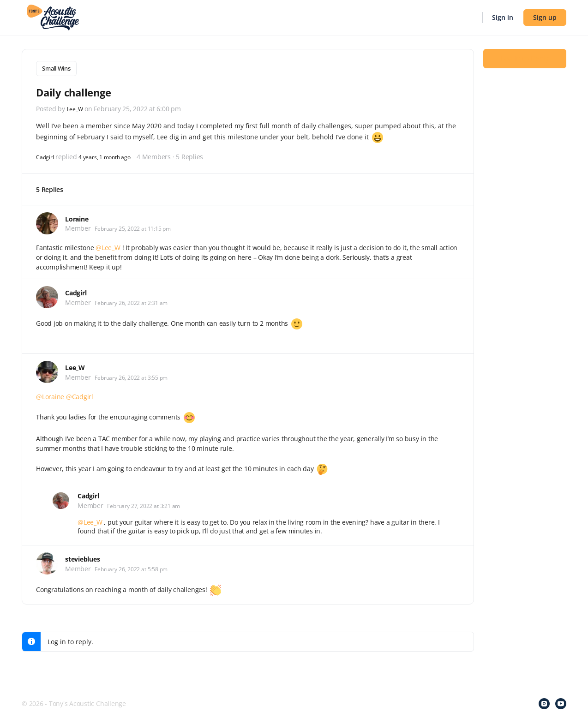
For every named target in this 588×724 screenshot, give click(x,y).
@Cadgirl (80, 395)
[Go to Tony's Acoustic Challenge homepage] (53, 17)
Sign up (545, 17)
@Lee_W (108, 246)
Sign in (503, 17)
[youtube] (561, 702)
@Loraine (50, 395)
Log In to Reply (525, 65)
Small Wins (56, 68)
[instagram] (544, 702)
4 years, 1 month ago (113, 154)
